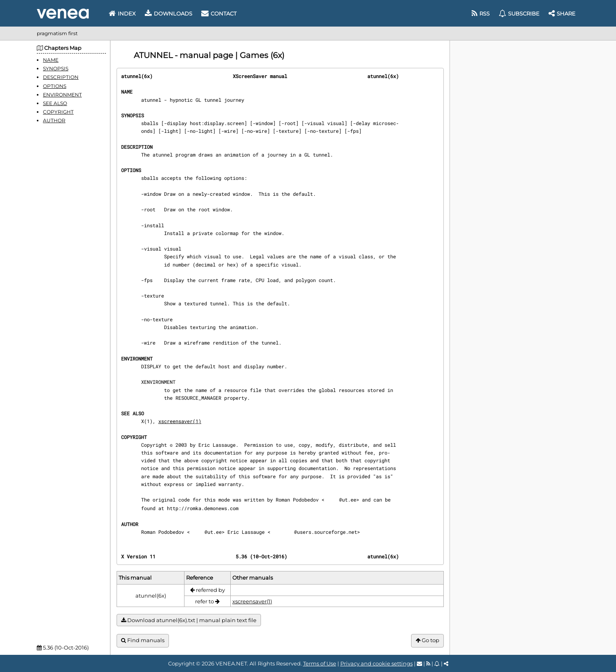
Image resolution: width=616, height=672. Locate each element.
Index (122, 13)
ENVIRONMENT (62, 95)
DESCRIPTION (61, 77)
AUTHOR (54, 120)
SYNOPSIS (56, 68)
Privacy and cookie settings (377, 663)
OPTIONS (55, 86)
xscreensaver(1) (180, 421)
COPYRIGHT (58, 112)
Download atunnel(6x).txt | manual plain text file (189, 620)
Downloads (169, 13)
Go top (427, 640)
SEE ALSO (55, 103)
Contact (219, 13)
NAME (51, 60)
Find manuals (143, 640)
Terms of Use (320, 663)
